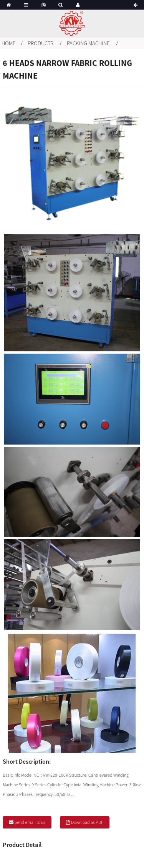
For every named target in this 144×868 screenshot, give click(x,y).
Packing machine (88, 43)
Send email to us (30, 822)
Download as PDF (87, 822)
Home (9, 43)
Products (41, 43)
